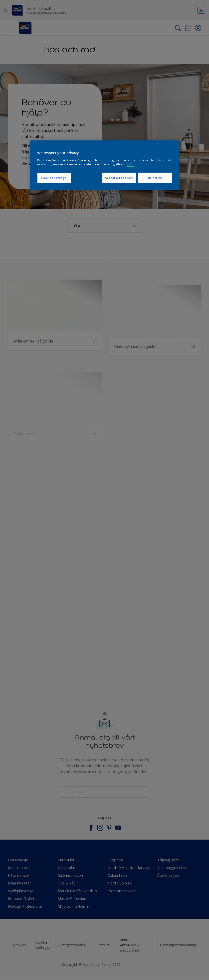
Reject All (155, 178)
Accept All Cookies (119, 178)
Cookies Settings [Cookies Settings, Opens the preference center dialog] (54, 178)
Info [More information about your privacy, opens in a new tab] (130, 164)
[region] (105, 165)
